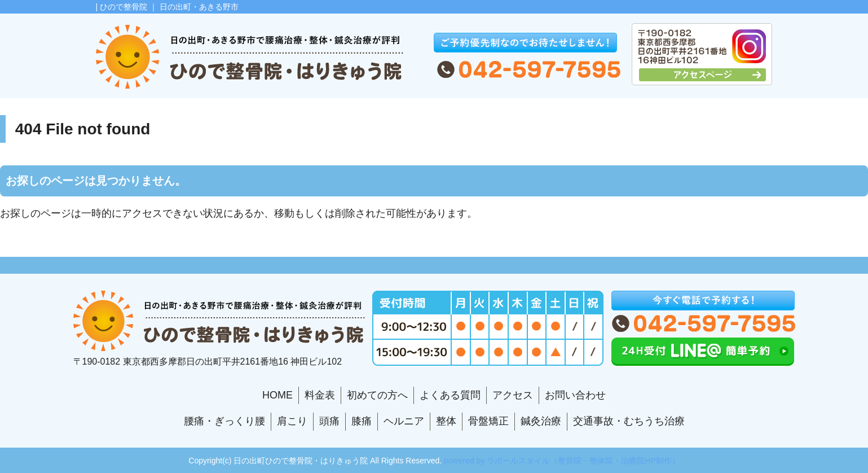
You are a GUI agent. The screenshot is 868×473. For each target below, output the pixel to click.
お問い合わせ (575, 395)
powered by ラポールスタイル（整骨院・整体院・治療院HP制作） (562, 461)
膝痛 (362, 421)
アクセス (513, 395)
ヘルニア (404, 421)
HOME (277, 395)
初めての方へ (377, 395)
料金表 (320, 395)
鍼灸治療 (541, 421)
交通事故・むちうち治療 (629, 421)
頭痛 (329, 421)
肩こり (292, 421)
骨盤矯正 (488, 421)
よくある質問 (450, 395)
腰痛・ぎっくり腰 (224, 421)
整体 (446, 421)
